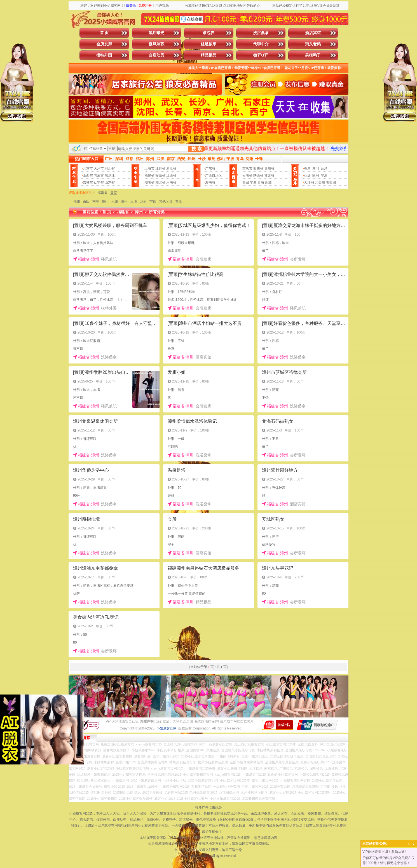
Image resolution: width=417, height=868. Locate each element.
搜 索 (196, 149)
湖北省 (160, 182)
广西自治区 (214, 175)
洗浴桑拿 (261, 33)
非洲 (324, 175)
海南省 (210, 182)
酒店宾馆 (313, 33)
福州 (77, 201)
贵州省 (269, 168)
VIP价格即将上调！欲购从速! (384, 852)
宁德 (153, 201)
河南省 (171, 182)
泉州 (115, 201)
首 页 (104, 33)
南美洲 (331, 182)
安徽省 (160, 175)
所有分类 (157, 212)
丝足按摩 (208, 44)
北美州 (320, 182)
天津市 (99, 168)
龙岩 (143, 201)
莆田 (86, 201)
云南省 (247, 175)
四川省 (258, 168)
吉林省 (88, 182)
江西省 (171, 175)
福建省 (149, 175)
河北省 (110, 168)
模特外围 (104, 55)
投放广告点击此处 (208, 808)
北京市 (88, 168)
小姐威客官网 (167, 728)
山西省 (88, 175)
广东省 (210, 168)
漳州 (124, 201)
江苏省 (160, 168)
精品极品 (208, 55)
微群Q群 (261, 55)
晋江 (179, 201)
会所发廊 (104, 44)
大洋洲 (309, 182)
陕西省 (258, 175)
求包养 (208, 33)
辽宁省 (99, 182)
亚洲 (307, 175)
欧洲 (316, 175)
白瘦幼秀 (156, 55)
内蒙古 (99, 175)
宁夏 (253, 182)
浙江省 (171, 168)
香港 (307, 168)
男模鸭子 (313, 55)
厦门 (105, 201)
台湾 (324, 168)
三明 (134, 201)
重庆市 (247, 168)
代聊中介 (261, 44)
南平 (96, 201)
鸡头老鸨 (313, 44)
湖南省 (149, 182)
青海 (261, 182)
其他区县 (166, 201)
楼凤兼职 (156, 44)
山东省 (110, 182)
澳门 (316, 168)
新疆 (268, 182)
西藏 (246, 182)
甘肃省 (269, 175)
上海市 (149, 168)
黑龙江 (110, 175)
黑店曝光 (156, 33)
